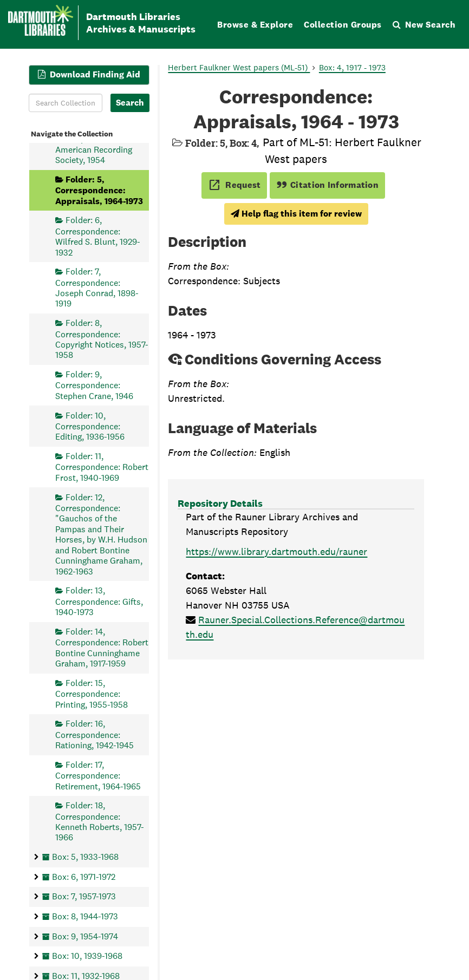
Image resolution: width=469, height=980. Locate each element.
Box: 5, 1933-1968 (85, 857)
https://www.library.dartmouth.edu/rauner (276, 551)
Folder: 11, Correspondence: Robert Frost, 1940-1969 (102, 467)
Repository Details (220, 503)
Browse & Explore (255, 25)
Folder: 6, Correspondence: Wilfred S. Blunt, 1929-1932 (98, 236)
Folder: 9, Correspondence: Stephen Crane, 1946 (94, 385)
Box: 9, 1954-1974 (85, 936)
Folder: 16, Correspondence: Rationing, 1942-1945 (95, 734)
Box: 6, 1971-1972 (84, 876)
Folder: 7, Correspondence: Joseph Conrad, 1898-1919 (97, 288)
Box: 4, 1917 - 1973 (352, 67)
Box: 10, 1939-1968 (87, 956)
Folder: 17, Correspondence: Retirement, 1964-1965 (98, 775)
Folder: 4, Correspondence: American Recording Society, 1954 (94, 143)
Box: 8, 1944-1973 (85, 916)
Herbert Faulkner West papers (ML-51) (239, 67)
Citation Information (327, 185)
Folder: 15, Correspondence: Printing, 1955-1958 (92, 693)
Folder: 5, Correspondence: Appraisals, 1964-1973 (99, 190)
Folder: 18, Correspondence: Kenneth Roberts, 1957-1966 (100, 821)
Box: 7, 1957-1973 (84, 896)
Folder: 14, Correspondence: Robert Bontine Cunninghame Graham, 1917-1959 (102, 647)
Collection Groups (343, 25)
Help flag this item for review (296, 214)
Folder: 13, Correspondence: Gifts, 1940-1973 (99, 601)
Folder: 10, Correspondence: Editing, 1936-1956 (90, 426)
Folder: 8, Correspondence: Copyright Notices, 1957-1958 (102, 339)
